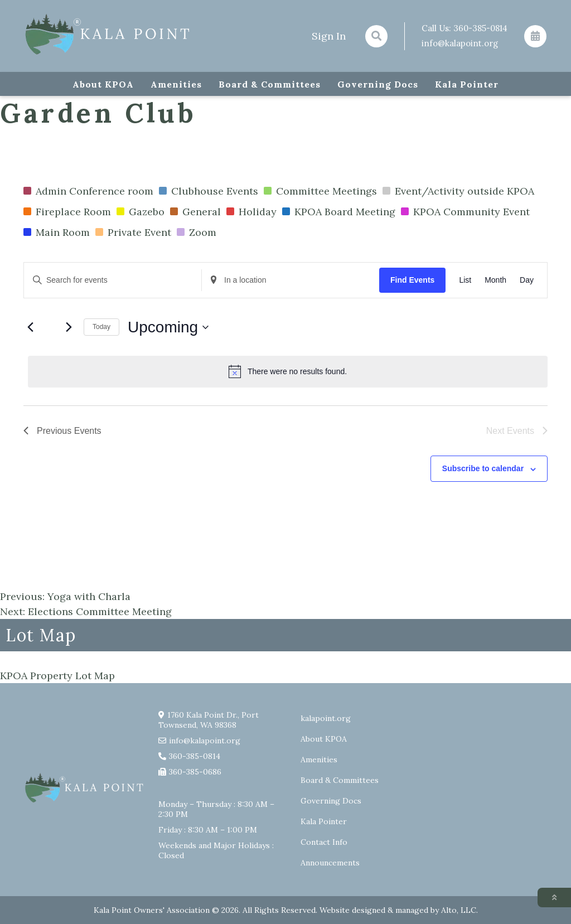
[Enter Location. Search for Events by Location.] (291, 280)
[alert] (288, 371)
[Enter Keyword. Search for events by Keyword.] (113, 280)
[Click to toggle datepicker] (168, 327)
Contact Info (324, 842)
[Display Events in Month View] (495, 280)
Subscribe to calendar (483, 468)
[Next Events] (69, 327)
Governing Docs (378, 84)
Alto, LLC (459, 910)
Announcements (330, 863)
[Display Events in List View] (465, 280)
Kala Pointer (467, 84)
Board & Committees (270, 84)
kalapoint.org (326, 718)
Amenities (176, 84)
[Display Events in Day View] (527, 280)
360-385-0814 (480, 28)
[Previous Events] (30, 327)
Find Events (412, 280)
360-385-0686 (195, 772)
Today (101, 327)
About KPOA (103, 84)
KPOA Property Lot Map (57, 676)
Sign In (329, 36)
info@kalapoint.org (460, 43)
